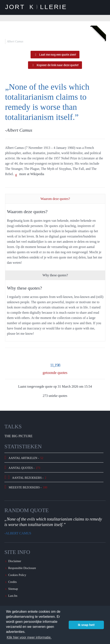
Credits (12, 582)
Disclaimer (15, 561)
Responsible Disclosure (22, 568)
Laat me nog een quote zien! (55, 54)
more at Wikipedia (32, 174)
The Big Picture (18, 436)
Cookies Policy (17, 575)
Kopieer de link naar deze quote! (55, 65)
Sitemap (13, 589)
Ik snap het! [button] (86, 625)
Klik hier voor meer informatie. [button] (29, 637)
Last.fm (13, 596)
